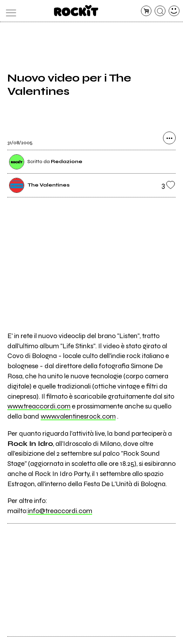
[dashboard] (174, 11)
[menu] (9, 11)
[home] (76, 10)
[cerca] (160, 11)
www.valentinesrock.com (78, 416)
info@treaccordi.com (60, 511)
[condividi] (169, 138)
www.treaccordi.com (39, 406)
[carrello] (146, 11)
